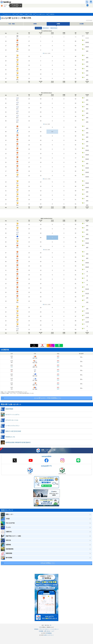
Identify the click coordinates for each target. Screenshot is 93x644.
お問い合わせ (47, 631)
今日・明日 (12, 24)
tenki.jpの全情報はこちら (48, 563)
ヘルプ (53, 631)
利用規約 (36, 629)
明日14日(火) (46, 28)
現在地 (87, 7)
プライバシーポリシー (44, 629)
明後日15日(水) (54, 28)
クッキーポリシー (55, 629)
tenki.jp (6, 2)
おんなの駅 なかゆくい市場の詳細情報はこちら (48, 398)
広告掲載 (41, 631)
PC (51, 625)
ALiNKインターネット (49, 635)
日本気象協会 (49, 633)
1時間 (58, 24)
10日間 (81, 24)
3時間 (35, 24)
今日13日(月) (38, 28)
